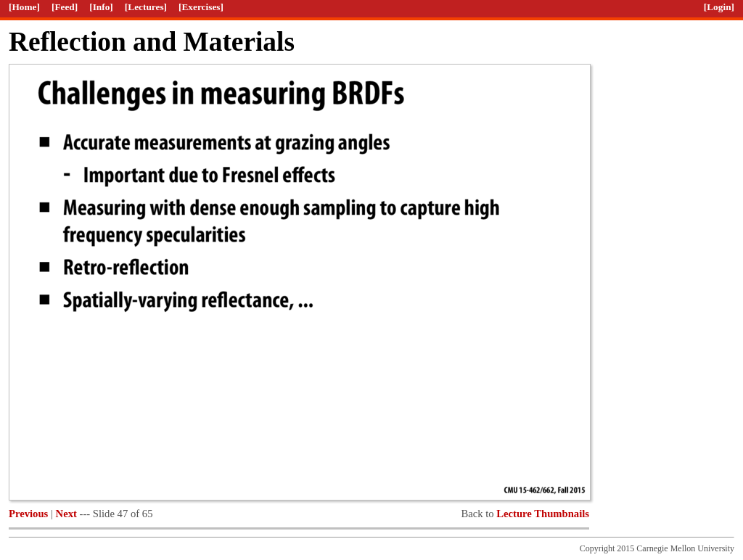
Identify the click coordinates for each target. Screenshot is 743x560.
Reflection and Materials (152, 42)
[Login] (719, 7)
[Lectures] (146, 7)
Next (66, 514)
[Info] (101, 7)
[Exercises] (201, 7)
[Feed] (65, 7)
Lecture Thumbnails (543, 514)
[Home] (24, 7)
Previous (28, 514)
